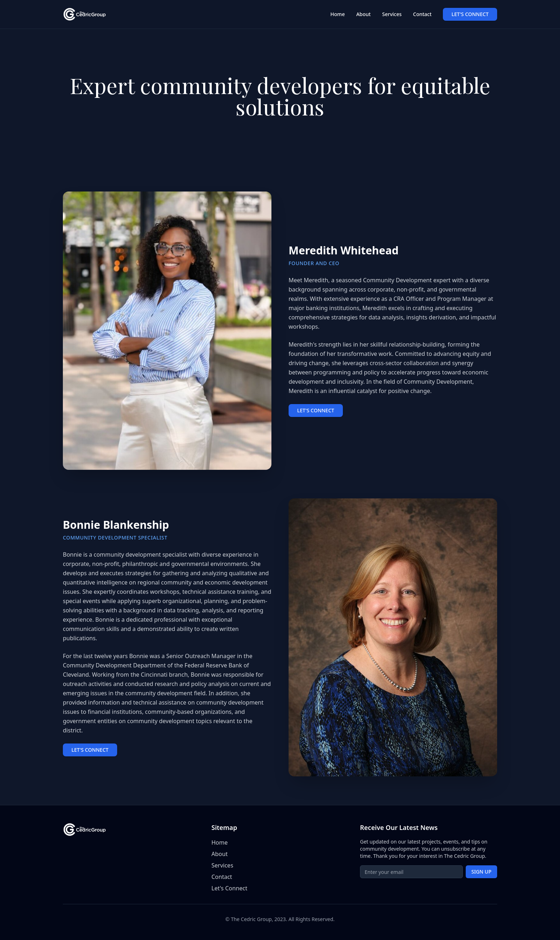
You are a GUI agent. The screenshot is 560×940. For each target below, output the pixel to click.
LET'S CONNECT (470, 14)
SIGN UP (481, 872)
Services (392, 14)
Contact (422, 14)
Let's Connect (229, 888)
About (363, 14)
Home (337, 14)
